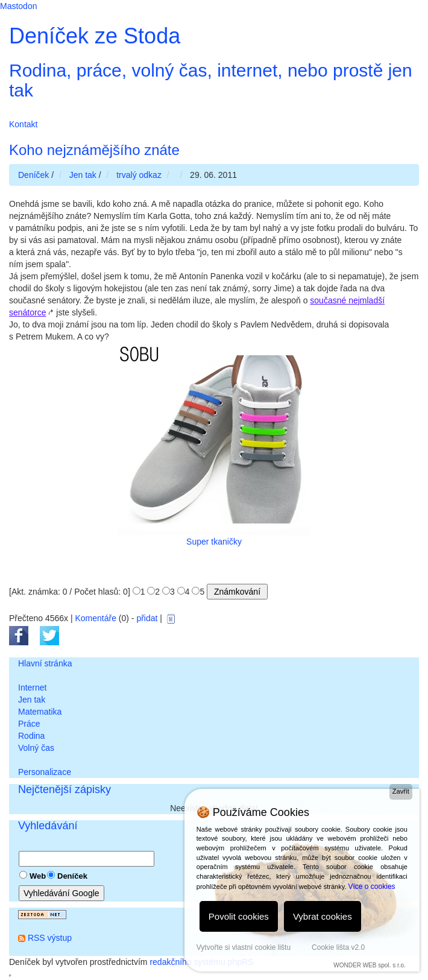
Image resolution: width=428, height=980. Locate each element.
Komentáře (95, 618)
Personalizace (45, 772)
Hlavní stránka (45, 663)
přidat (147, 618)
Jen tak (32, 700)
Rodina (31, 736)
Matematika (40, 712)
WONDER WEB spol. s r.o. (369, 965)
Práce (29, 724)
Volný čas (36, 748)
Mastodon (18, 6)
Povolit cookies (239, 916)
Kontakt (23, 124)
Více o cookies (372, 887)
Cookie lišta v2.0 (338, 947)
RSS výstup (50, 938)
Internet (32, 688)
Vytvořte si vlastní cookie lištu (244, 947)
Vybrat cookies (323, 916)
